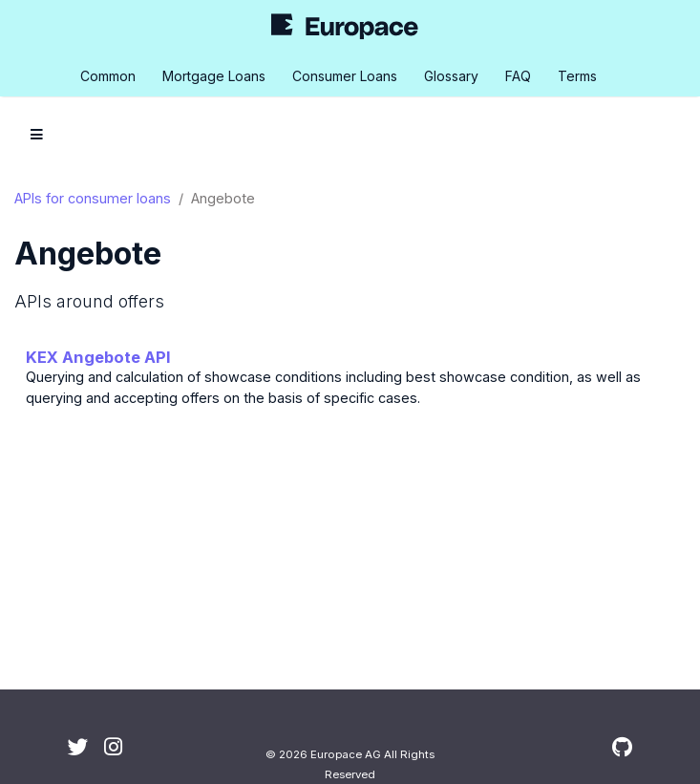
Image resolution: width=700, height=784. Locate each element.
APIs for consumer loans (93, 198)
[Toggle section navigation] (37, 135)
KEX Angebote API (98, 357)
